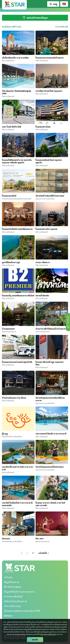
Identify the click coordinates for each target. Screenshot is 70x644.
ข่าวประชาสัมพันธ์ (13, 596)
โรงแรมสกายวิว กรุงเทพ (46, 229)
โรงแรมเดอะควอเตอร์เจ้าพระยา (50, 58)
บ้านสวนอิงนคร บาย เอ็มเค (14, 398)
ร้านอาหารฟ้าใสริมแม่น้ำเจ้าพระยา (51, 329)
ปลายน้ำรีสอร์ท (42, 295)
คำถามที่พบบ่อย (12, 606)
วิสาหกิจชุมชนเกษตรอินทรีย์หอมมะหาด (50, 399)
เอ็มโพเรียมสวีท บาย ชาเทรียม (15, 58)
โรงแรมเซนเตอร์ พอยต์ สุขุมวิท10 (17, 362)
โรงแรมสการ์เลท (43, 127)
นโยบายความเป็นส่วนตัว (48, 634)
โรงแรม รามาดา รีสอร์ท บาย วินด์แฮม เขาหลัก (50, 504)
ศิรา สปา (40, 538)
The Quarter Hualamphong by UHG (17, 92)
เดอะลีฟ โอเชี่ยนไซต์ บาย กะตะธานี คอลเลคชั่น (17, 504)
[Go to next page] (44, 553)
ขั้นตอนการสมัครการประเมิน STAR (22, 611)
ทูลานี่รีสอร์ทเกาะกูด (11, 262)
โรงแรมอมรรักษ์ (9, 196)
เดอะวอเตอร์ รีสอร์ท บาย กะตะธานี (51, 434)
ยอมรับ (35, 640)
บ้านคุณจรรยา (8, 329)
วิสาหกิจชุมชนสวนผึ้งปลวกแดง (50, 467)
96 (33, 553)
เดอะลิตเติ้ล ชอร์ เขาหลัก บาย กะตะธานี (18, 468)
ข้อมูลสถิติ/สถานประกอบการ (19, 592)
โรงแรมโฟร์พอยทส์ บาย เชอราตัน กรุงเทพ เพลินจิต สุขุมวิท (17, 161)
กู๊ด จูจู (5, 434)
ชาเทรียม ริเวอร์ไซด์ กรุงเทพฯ (49, 91)
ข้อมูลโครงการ (12, 582)
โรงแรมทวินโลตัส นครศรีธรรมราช (17, 229)
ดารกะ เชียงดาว (43, 262)
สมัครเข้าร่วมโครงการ (15, 601)
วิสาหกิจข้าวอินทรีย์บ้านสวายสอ (50, 196)
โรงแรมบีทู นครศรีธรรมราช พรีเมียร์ (18, 295)
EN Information (13, 587)
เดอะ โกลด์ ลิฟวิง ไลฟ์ (12, 127)
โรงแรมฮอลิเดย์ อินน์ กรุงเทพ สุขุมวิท (49, 161)
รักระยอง (6, 538)
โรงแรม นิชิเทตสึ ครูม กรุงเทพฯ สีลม (50, 363)
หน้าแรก (8, 577)
